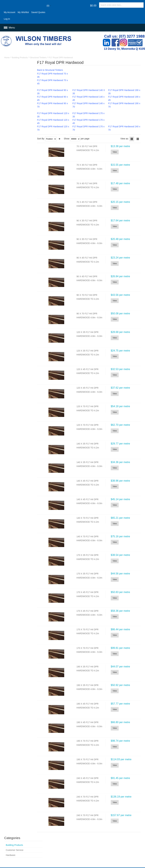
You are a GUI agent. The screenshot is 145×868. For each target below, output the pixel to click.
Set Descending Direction (61, 139)
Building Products (20, 58)
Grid (138, 139)
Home (7, 58)
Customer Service (125, 838)
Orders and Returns (91, 838)
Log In (7, 19)
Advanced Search (70, 838)
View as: (125, 139)
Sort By (43, 139)
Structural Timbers (38, 58)
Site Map (54, 838)
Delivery (54, 845)
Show (69, 139)
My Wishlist (23, 12)
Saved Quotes (38, 12)
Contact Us (108, 838)
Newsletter (95, 854)
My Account (10, 12)
